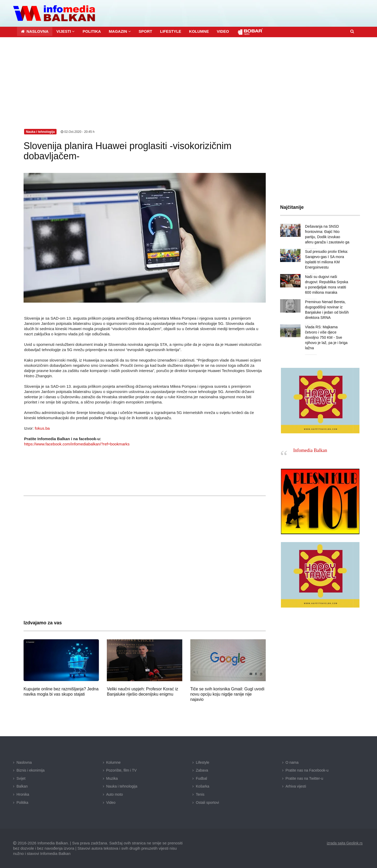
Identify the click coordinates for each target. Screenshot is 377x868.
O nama (292, 762)
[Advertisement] (188, 76)
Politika (22, 802)
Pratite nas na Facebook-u (307, 770)
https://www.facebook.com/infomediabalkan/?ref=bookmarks (76, 444)
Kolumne (113, 762)
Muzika (112, 778)
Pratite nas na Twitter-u (304, 778)
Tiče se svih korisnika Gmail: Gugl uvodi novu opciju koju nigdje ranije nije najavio (227, 694)
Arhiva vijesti (296, 786)
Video (111, 802)
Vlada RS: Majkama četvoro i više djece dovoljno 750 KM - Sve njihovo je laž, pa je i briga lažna (326, 337)
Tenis (200, 794)
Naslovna (24, 762)
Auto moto (115, 794)
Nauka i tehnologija (122, 786)
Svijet (21, 778)
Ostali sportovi (207, 802)
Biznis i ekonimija (31, 770)
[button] (65, 31)
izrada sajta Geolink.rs (344, 843)
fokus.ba (42, 428)
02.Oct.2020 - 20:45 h (78, 132)
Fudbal (201, 778)
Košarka (203, 786)
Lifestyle (203, 762)
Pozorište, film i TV (121, 770)
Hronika (23, 794)
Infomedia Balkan (310, 450)
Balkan (22, 786)
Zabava (202, 770)
